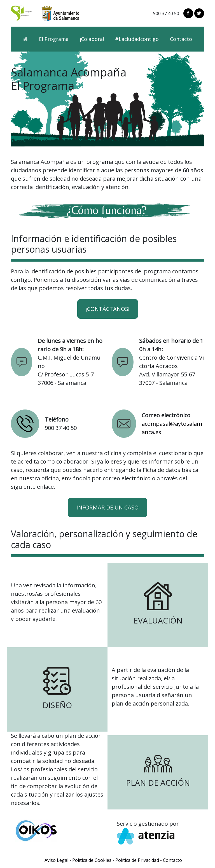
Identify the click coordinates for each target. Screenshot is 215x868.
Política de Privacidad (137, 860)
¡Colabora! (92, 39)
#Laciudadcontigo (137, 39)
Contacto (181, 39)
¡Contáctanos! (108, 309)
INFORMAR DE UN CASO (107, 507)
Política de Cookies (92, 860)
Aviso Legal (56, 860)
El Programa (54, 39)
